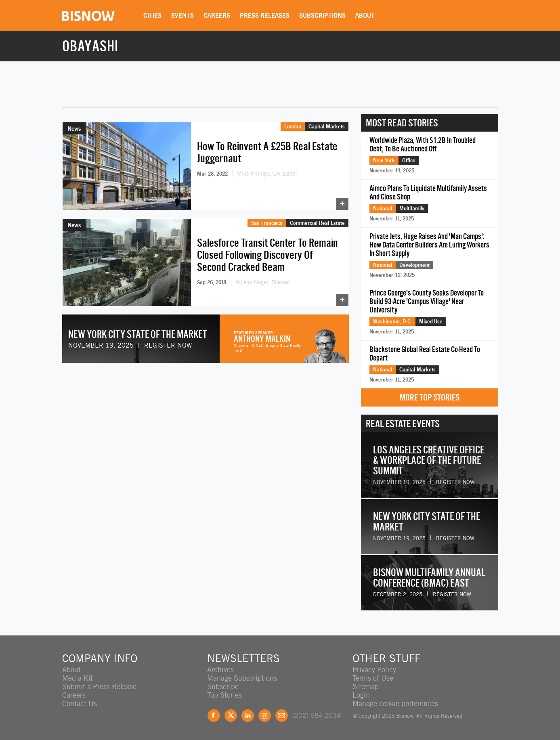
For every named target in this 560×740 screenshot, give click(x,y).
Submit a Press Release (99, 687)
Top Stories (224, 695)
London (293, 126)
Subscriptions (322, 15)
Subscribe (223, 687)
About (365, 15)
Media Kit (78, 678)
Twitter (231, 716)
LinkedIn (248, 716)
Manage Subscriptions (242, 678)
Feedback (282, 716)
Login (361, 695)
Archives (220, 670)
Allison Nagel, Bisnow (262, 282)
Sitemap (366, 687)
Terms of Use (373, 678)
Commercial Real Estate (317, 223)
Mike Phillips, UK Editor (267, 174)
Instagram (265, 716)
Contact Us (80, 703)
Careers (217, 15)
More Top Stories (430, 397)
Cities (152, 15)
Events (182, 15)
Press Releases (265, 15)
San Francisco (267, 223)
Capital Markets (327, 126)
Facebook (214, 716)
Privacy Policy (374, 670)
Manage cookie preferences (395, 703)
